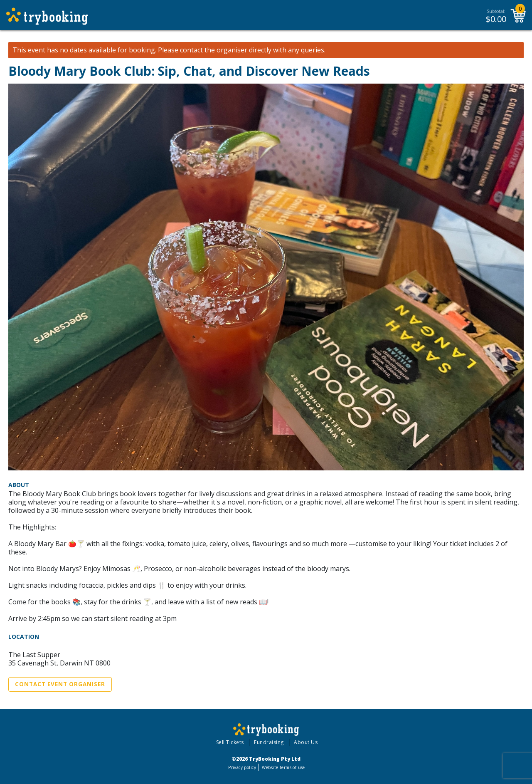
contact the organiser (214, 50)
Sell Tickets (230, 742)
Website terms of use (283, 767)
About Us (306, 742)
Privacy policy (242, 767)
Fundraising (269, 742)
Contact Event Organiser (60, 684)
